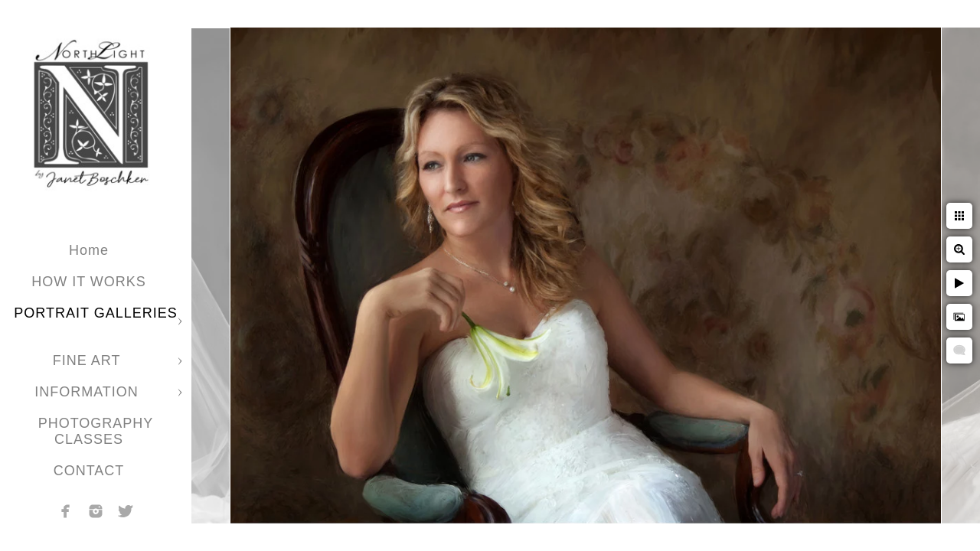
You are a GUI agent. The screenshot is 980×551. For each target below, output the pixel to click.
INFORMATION (89, 392)
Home (89, 250)
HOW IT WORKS (89, 282)
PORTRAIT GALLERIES (95, 313)
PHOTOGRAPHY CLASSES (96, 431)
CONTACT (89, 471)
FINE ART (89, 360)
